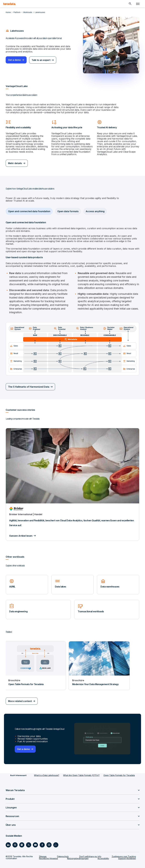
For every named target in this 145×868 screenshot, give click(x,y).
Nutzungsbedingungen (78, 855)
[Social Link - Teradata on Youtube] (35, 842)
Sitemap (43, 853)
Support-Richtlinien (127, 855)
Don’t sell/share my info (90, 853)
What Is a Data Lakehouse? (47, 772)
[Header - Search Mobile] (130, 4)
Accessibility (103, 855)
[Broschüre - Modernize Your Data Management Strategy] (99, 663)
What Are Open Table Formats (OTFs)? (81, 772)
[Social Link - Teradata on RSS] (56, 842)
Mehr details (15, 163)
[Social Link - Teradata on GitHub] (15, 842)
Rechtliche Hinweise (48, 855)
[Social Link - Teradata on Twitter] (29, 842)
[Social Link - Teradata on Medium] (22, 842)
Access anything (95, 211)
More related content (20, 698)
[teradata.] (10, 4)
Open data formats (68, 211)
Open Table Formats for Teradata (119, 772)
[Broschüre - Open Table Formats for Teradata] (35, 663)
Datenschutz (63, 853)
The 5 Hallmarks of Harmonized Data (29, 384)
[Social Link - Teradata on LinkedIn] (8, 842)
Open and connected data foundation (29, 211)
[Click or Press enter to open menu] (138, 4)
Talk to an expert (41, 60)
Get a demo (14, 60)
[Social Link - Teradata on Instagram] (49, 842)
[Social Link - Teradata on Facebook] (42, 842)
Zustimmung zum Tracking (124, 853)
